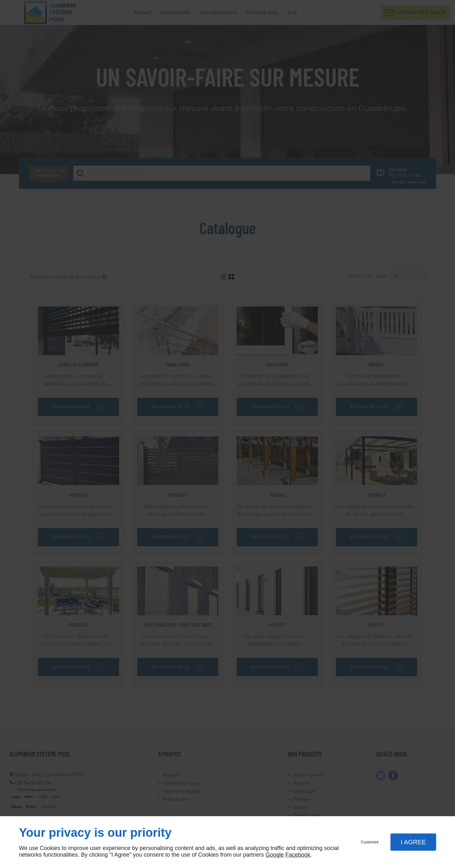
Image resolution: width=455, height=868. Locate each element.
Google (275, 855)
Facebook (298, 855)
